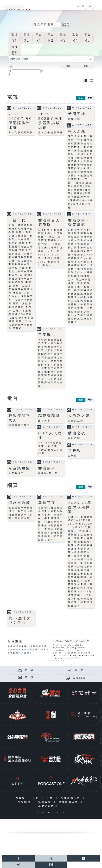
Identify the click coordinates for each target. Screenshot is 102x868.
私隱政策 (45, 802)
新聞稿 (21, 798)
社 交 (79, 671)
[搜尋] (90, 6)
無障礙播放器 (69, 802)
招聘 (37, 798)
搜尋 (86, 66)
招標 (51, 798)
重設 (68, 66)
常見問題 (25, 802)
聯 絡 (29, 677)
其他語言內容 (49, 806)
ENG (78, 6)
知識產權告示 (71, 798)
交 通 (29, 671)
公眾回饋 (79, 678)
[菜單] (97, 6)
